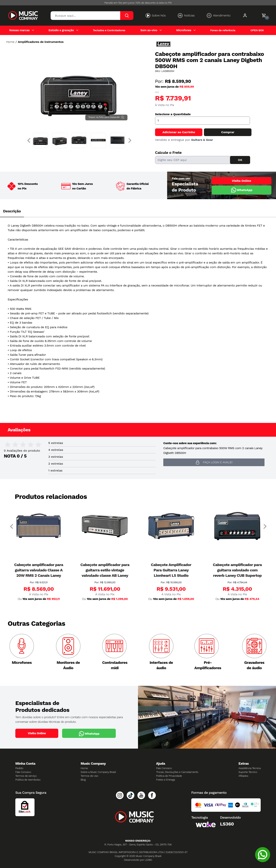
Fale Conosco (23, 772)
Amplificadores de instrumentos (41, 42)
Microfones (184, 30)
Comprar (228, 132)
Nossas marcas (19, 30)
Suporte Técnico (248, 772)
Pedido (19, 768)
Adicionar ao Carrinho (179, 132)
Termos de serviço (26, 776)
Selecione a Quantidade (173, 114)
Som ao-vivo (149, 30)
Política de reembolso (28, 780)
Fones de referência (223, 30)
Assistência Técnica (250, 768)
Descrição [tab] (12, 211)
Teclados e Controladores (109, 30)
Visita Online (242, 181)
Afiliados (243, 776)
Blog (83, 780)
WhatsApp (241, 190)
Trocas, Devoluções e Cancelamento (177, 772)
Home (10, 42)
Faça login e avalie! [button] (214, 462)
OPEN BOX (257, 30)
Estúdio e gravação (61, 30)
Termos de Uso (90, 776)
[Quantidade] (202, 121)
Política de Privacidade (169, 776)
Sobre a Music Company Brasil (98, 772)
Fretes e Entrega (166, 780)
